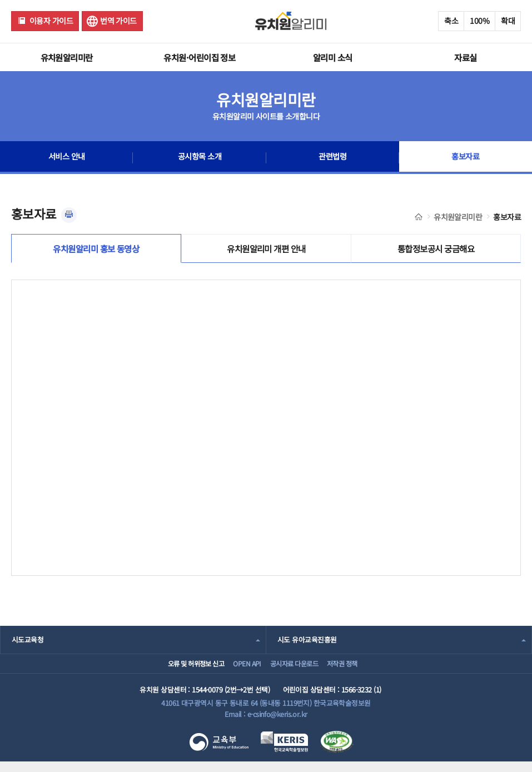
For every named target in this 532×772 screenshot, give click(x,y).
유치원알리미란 (67, 57)
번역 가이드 (118, 21)
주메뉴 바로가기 (0, 0)
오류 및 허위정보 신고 (178, 670)
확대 (508, 21)
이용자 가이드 (51, 21)
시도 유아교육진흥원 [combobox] (307, 642)
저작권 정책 (356, 670)
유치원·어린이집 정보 (199, 57)
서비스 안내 (66, 158)
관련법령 (332, 158)
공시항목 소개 (200, 158)
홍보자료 (465, 158)
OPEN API (239, 670)
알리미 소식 (333, 57)
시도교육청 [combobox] (28, 642)
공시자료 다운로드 (296, 670)
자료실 (465, 57)
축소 (451, 21)
